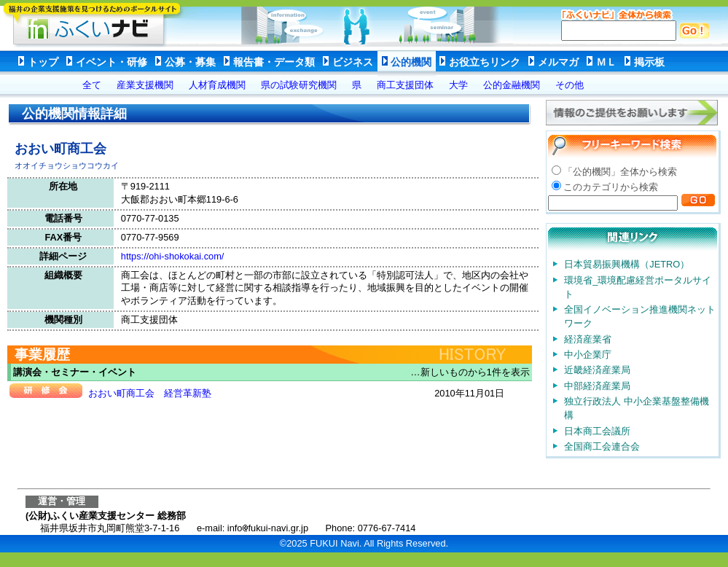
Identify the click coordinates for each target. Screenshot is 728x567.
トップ (43, 62)
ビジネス (353, 62)
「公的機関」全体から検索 (620, 172)
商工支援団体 (405, 85)
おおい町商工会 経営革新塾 (150, 393)
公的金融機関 (512, 85)
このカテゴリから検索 (611, 187)
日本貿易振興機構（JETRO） (627, 264)
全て (92, 85)
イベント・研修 (111, 62)
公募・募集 (190, 62)
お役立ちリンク (485, 62)
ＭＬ (606, 62)
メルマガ (558, 62)
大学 (458, 85)
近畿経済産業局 (597, 370)
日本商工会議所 (597, 431)
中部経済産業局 (597, 386)
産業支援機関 (145, 85)
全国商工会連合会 (602, 446)
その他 (570, 85)
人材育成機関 (217, 85)
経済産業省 (588, 339)
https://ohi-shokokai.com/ (173, 256)
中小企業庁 (588, 355)
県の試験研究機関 (299, 85)
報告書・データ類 (274, 62)
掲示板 (649, 62)
